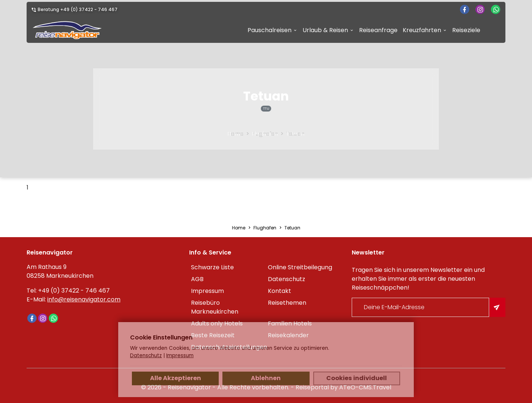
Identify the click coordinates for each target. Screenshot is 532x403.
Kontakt (279, 291)
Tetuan (295, 134)
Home (236, 134)
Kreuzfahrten (422, 30)
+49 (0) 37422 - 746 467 (89, 9)
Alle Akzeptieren (175, 378)
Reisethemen (287, 303)
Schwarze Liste (212, 267)
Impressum (207, 291)
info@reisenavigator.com (84, 299)
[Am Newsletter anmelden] (497, 307)
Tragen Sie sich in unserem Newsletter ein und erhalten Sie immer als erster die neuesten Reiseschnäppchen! (418, 279)
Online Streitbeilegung (300, 267)
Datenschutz (287, 279)
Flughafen (265, 134)
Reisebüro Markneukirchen (215, 307)
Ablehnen (266, 378)
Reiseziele (466, 30)
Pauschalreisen (270, 30)
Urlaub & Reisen (325, 30)
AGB (197, 279)
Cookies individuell (357, 378)
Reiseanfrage (378, 30)
